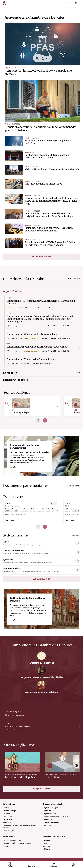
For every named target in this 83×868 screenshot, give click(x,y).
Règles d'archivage (50, 814)
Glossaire (6, 814)
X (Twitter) (47, 849)
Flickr (45, 843)
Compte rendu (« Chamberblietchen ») (17, 843)
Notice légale (48, 820)
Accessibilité (8, 823)
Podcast (6, 846)
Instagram (47, 846)
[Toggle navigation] (77, 3)
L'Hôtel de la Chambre (13, 730)
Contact (6, 808)
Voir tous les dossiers (72, 485)
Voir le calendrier (74, 279)
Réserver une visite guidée (14, 715)
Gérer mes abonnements (12, 840)
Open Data (47, 811)
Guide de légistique (10, 831)
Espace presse (8, 817)
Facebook (46, 840)
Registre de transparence (52, 808)
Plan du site (47, 826)
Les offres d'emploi (10, 811)
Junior (7, 723)
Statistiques (7, 820)
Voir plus (13, 467)
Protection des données (52, 823)
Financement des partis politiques (17, 727)
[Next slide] (45, 420)
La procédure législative (14, 712)
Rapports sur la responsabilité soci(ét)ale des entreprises (19, 827)
